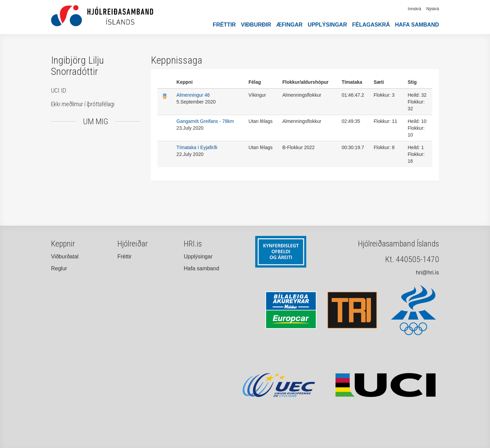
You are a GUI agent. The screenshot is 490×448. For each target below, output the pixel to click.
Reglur (59, 268)
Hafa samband (417, 25)
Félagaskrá (371, 25)
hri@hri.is (427, 273)
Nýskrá (433, 9)
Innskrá (414, 9)
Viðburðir (256, 25)
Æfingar (289, 25)
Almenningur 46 (193, 95)
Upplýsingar (327, 25)
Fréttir (224, 25)
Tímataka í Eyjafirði (197, 147)
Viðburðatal (65, 257)
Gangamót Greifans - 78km (205, 121)
